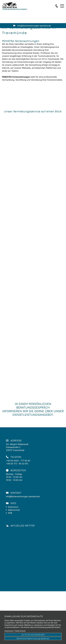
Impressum (13, 507)
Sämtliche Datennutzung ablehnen (33, 638)
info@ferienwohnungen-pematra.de (23, 496)
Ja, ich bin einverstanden (33, 635)
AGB (10, 513)
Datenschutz (14, 510)
